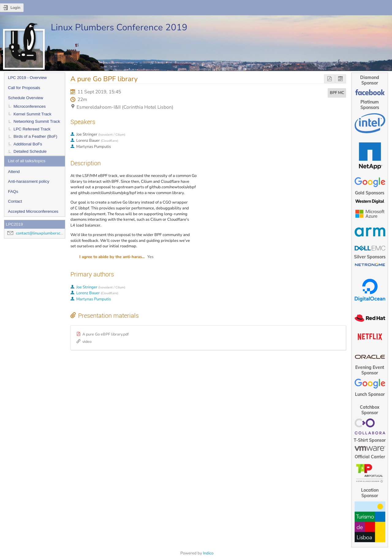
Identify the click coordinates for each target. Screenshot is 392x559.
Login (15, 8)
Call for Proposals (24, 88)
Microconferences (30, 106)
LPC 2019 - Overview (27, 78)
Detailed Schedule (30, 151)
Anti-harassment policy (29, 181)
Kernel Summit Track (32, 114)
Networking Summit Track (37, 121)
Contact (15, 201)
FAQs (13, 191)
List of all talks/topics (27, 161)
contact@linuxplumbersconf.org (44, 233)
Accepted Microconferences (33, 211)
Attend (14, 172)
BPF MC (337, 93)
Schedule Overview (26, 98)
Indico (208, 553)
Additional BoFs (28, 144)
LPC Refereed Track (32, 129)
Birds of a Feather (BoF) (35, 136)
